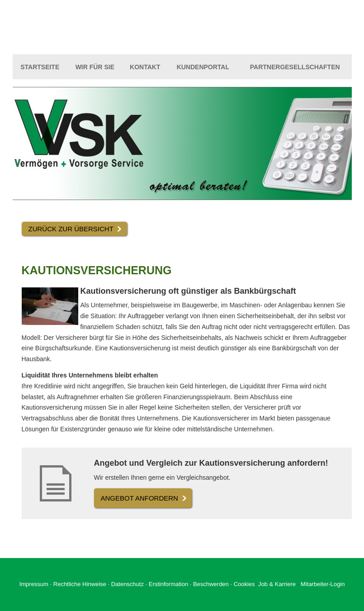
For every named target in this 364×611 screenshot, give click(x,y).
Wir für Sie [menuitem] (95, 67)
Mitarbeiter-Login (323, 584)
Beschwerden (211, 584)
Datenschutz (128, 584)
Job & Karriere (278, 584)
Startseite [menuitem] (40, 67)
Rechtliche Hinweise (80, 584)
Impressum (34, 584)
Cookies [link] (244, 584)
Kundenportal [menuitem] (203, 67)
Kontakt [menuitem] (145, 67)
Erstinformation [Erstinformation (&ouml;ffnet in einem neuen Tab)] (168, 584)
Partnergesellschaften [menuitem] (295, 67)
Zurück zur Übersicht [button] (71, 229)
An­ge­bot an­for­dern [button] (139, 498)
